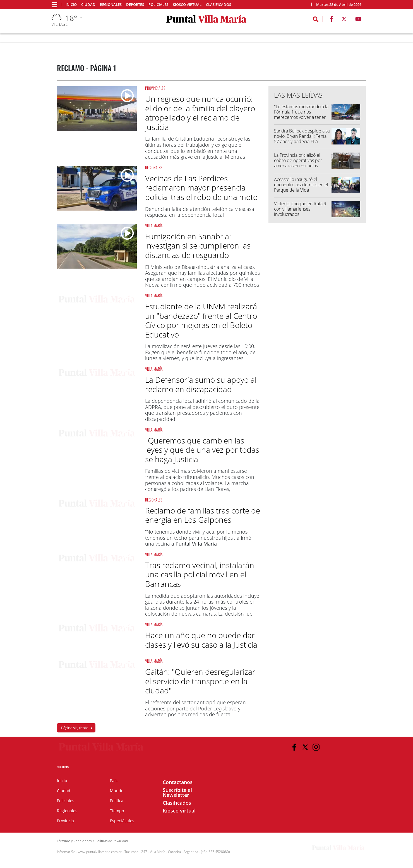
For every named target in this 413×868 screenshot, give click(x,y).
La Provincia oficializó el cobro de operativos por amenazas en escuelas (298, 160)
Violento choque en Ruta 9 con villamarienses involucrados (300, 209)
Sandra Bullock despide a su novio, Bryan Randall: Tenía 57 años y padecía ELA (302, 136)
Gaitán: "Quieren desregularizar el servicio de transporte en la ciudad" (200, 681)
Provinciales (155, 88)
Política (117, 801)
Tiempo (117, 811)
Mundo (117, 791)
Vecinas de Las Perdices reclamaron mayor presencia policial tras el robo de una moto (201, 188)
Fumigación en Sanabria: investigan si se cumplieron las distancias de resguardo (198, 246)
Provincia (65, 821)
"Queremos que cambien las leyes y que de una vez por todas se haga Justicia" (202, 450)
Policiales (158, 5)
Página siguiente (75, 728)
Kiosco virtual (187, 5)
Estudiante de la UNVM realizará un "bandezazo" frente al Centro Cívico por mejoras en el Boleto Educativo (201, 320)
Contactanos (178, 782)
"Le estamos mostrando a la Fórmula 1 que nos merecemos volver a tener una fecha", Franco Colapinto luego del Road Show (301, 120)
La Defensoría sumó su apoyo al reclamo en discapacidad (201, 384)
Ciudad (88, 5)
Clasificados (218, 5)
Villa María (154, 226)
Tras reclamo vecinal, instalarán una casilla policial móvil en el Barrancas (200, 574)
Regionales (111, 5)
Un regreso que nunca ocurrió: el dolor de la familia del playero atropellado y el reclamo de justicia (200, 113)
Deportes (135, 5)
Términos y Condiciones (74, 841)
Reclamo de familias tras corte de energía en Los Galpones (203, 515)
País (114, 781)
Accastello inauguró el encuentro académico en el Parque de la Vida (301, 185)
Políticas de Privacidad (112, 841)
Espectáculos (122, 821)
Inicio (71, 5)
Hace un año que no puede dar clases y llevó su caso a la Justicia (201, 640)
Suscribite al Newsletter (177, 792)
